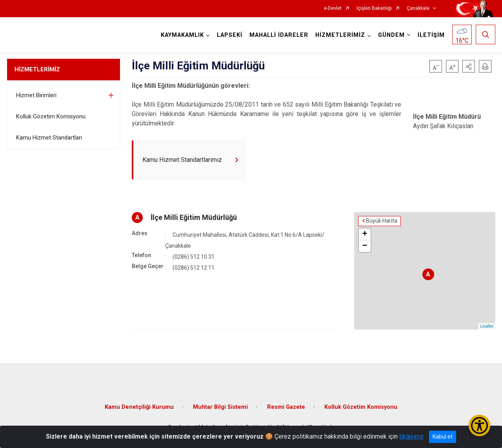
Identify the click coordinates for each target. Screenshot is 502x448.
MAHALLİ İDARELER (279, 35)
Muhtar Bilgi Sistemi (220, 407)
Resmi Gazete (286, 407)
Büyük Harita (382, 221)
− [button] (365, 246)
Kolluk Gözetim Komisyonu (51, 116)
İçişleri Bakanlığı (374, 8)
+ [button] (365, 234)
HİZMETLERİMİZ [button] (340, 35)
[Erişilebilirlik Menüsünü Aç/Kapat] (479, 425)
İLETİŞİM (431, 35)
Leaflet (487, 326)
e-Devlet (333, 8)
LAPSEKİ (230, 35)
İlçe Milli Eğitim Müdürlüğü (194, 217)
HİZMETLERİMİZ (37, 69)
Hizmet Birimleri (36, 95)
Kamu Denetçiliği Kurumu (139, 407)
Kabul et (443, 437)
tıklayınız (411, 436)
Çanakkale (418, 8)
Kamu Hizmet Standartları (49, 138)
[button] (469, 66)
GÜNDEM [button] (391, 35)
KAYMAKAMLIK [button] (182, 35)
